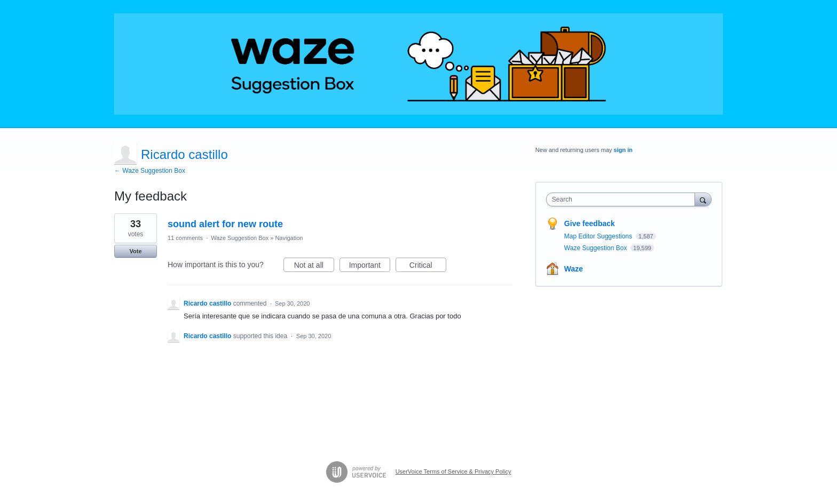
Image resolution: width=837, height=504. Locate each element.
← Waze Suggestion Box (150, 171)
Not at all (314, 267)
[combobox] (623, 199)
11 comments (185, 238)
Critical (428, 267)
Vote (135, 251)
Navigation (289, 238)
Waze (574, 269)
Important (370, 267)
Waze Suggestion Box (240, 238)
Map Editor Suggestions (599, 236)
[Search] (703, 199)
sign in (623, 150)
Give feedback (590, 223)
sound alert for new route (225, 224)
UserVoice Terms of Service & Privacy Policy (453, 471)
